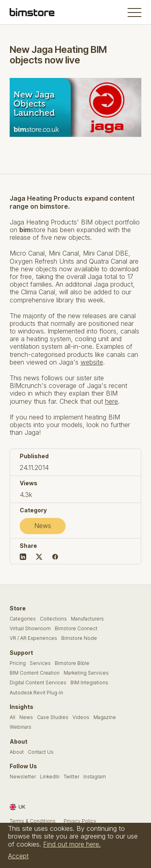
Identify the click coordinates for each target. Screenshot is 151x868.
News (43, 526)
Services (40, 663)
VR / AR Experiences (33, 638)
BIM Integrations (89, 683)
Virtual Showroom (30, 629)
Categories (23, 619)
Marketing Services (86, 673)
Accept (18, 856)
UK (18, 807)
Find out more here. (72, 844)
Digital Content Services (38, 683)
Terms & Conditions (33, 821)
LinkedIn (50, 777)
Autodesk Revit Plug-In (36, 693)
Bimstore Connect (76, 629)
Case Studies (53, 717)
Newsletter (23, 777)
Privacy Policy (80, 821)
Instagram (95, 777)
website (92, 362)
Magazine (105, 717)
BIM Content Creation (35, 673)
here (112, 401)
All (12, 717)
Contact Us (41, 752)
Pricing (18, 663)
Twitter (71, 777)
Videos (81, 717)
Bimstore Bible (72, 663)
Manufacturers (87, 619)
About (17, 752)
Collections (53, 619)
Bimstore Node (79, 638)
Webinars (21, 727)
